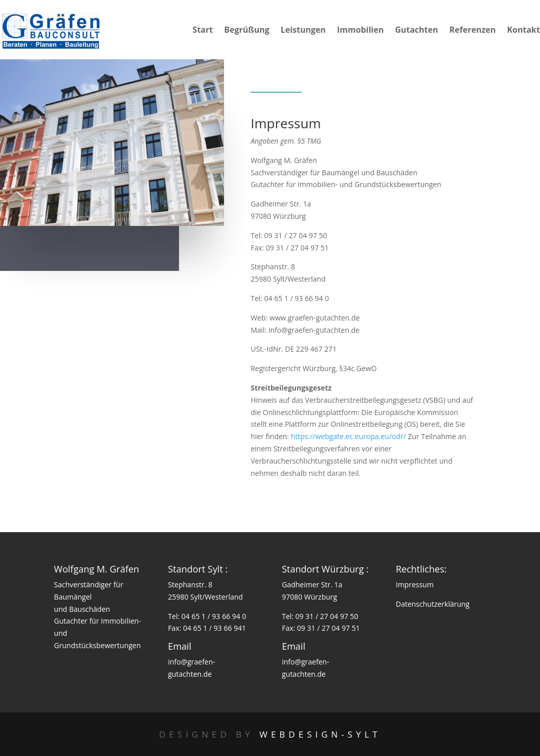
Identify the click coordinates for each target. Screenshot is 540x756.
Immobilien (360, 31)
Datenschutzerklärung (433, 604)
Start (203, 31)
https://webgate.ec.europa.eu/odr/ (348, 436)
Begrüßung (246, 31)
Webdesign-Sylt (320, 734)
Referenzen (473, 31)
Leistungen (303, 31)
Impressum (415, 585)
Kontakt (523, 31)
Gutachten (416, 31)
